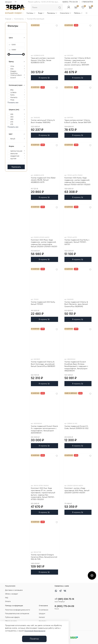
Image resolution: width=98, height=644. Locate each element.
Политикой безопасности (35, 631)
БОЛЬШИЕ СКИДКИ (14, 13)
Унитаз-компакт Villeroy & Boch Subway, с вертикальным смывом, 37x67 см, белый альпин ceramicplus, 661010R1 (78, 61)
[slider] (9, 54)
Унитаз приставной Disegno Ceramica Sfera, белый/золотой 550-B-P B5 (44, 557)
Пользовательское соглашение (17, 614)
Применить (16, 167)
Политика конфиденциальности (18, 610)
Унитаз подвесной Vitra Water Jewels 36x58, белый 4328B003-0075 (43, 180)
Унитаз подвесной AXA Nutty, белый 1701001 (43, 303)
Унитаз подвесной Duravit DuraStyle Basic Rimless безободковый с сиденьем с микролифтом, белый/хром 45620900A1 (76, 366)
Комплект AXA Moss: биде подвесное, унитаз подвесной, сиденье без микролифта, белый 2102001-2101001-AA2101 (44, 243)
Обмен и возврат (12, 594)
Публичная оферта (12, 617)
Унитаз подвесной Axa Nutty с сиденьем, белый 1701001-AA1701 (77, 242)
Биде (41, 13)
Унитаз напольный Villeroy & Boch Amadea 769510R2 (43, 121)
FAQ (7, 598)
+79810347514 (87, 2)
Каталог (42, 617)
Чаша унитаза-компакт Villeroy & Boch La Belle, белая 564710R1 (78, 121)
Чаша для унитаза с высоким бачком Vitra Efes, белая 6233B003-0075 (43, 60)
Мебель (78, 13)
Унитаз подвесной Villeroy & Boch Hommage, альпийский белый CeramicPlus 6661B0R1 (43, 364)
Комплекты (19, 19)
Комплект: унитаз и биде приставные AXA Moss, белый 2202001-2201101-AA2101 (77, 490)
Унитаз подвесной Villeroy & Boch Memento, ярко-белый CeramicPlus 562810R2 (76, 304)
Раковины (52, 13)
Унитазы (31, 13)
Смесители (66, 13)
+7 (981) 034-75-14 (64, 599)
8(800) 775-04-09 (70, 2)
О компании (44, 610)
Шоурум (8, 2)
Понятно (34, 639)
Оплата (8, 601)
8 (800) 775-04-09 (64, 606)
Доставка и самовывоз (14, 590)
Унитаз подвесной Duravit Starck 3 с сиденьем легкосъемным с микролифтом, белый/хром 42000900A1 (44, 430)
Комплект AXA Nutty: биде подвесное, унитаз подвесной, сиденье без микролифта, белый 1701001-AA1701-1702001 (77, 181)
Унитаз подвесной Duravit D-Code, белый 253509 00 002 (76, 427)
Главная (8, 19)
